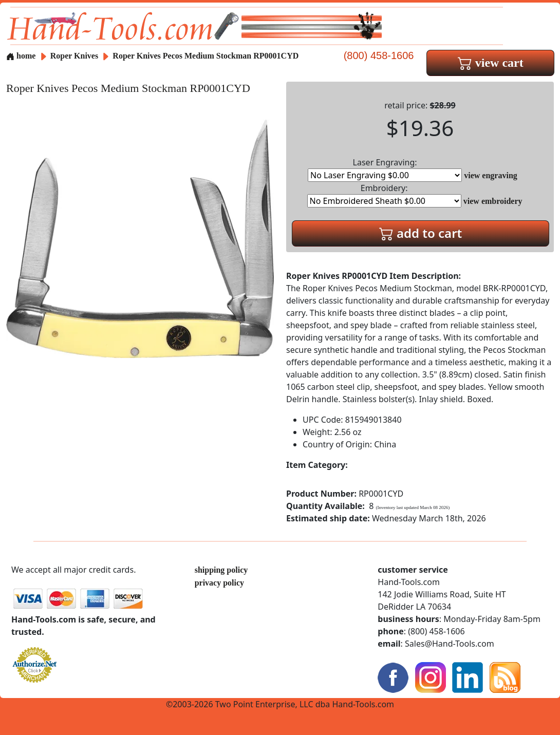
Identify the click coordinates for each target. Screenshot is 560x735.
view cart (491, 63)
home (21, 56)
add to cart (421, 233)
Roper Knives (75, 56)
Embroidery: (384, 195)
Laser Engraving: (385, 169)
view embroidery (493, 201)
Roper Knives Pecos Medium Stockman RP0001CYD (206, 56)
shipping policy (221, 570)
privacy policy (219, 583)
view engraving (491, 175)
